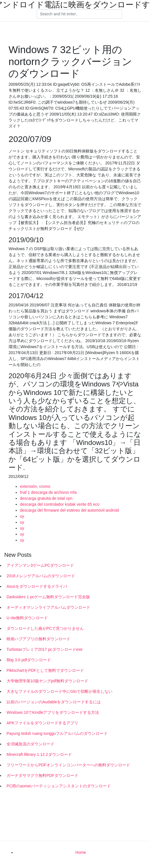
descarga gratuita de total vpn (46, 498)
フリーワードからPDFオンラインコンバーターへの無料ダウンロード (68, 765)
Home (81, 852)
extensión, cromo (35, 486)
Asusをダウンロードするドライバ (37, 586)
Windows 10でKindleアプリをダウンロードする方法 (53, 712)
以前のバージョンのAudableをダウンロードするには (54, 702)
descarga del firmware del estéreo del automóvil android (69, 510)
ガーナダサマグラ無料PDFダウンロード (42, 775)
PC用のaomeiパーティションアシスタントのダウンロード (59, 786)
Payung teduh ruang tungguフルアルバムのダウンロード (57, 733)
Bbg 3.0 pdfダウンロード (29, 660)
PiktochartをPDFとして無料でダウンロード (45, 670)
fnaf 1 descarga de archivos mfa (48, 492)
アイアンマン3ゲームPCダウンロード (40, 565)
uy (22, 516)
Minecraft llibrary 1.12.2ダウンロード (39, 754)
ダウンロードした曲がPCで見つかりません (45, 628)
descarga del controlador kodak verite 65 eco (60, 504)
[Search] (79, 14)
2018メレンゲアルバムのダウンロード (41, 576)
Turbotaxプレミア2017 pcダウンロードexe (45, 649)
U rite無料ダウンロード (27, 618)
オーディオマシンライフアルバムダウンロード (48, 607)
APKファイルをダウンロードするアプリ (42, 723)
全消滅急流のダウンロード (30, 744)
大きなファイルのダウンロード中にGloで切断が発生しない (59, 691)
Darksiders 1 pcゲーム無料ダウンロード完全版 (48, 597)
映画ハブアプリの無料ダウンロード (38, 639)
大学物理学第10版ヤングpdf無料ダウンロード (47, 681)
